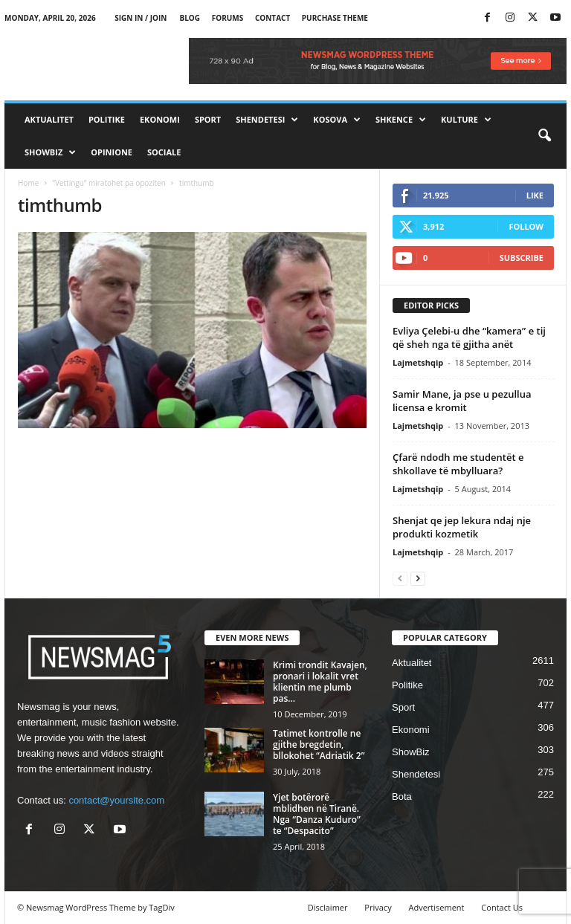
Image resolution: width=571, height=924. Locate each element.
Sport (208, 119)
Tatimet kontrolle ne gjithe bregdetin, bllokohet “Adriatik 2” (319, 744)
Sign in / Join (141, 18)
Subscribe (522, 258)
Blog (190, 18)
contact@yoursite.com (116, 800)
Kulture (466, 120)
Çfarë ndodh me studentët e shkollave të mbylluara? (458, 464)
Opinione (112, 152)
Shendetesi (267, 120)
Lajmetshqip (418, 362)
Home (28, 183)
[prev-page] (400, 578)
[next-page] (418, 578)
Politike (107, 119)
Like (535, 195)
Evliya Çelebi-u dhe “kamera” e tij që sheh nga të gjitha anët (469, 337)
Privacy (378, 907)
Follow (526, 226)
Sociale (164, 152)
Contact (272, 18)
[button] (544, 136)
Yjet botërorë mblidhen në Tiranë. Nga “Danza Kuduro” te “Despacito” (317, 814)
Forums (228, 18)
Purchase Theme (335, 18)
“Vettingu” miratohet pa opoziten (109, 183)
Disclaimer (328, 907)
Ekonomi (160, 119)
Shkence (401, 120)
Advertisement (437, 907)
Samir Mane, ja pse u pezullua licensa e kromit (462, 401)
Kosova (337, 120)
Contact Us (502, 907)
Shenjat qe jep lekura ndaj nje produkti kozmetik (462, 527)
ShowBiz (50, 152)
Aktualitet (49, 119)
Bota (402, 797)
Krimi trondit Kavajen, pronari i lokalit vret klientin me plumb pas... (320, 682)
